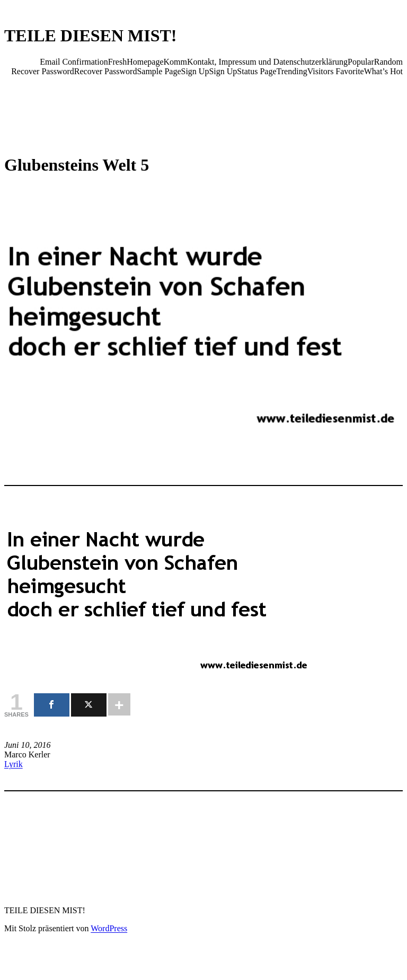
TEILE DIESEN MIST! (90, 36)
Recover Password (43, 71)
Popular (361, 62)
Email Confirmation (74, 62)
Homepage (145, 62)
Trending (292, 71)
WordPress (109, 928)
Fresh (118, 62)
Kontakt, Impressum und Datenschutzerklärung (267, 62)
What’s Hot (383, 71)
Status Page (256, 71)
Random (388, 62)
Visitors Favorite (336, 71)
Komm (175, 62)
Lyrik (14, 764)
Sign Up (195, 71)
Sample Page (159, 71)
